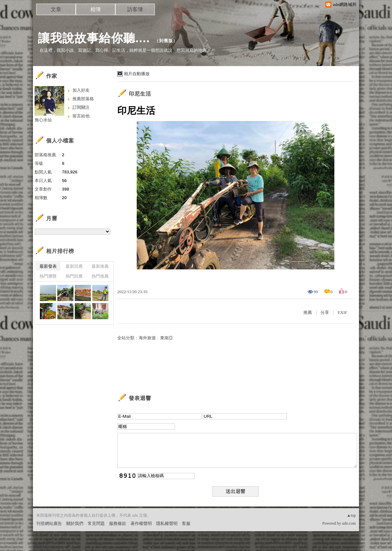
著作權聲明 (141, 523)
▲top (351, 515)
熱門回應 (74, 276)
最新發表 (48, 266)
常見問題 (96, 523)
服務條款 (118, 523)
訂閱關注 (81, 107)
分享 (325, 312)
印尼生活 (140, 94)
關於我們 (75, 523)
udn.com (349, 523)
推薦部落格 (83, 99)
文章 (56, 9)
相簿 (96, 9)
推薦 (308, 312)
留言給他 (81, 116)
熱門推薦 (100, 276)
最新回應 (74, 266)
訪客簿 (135, 9)
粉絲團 (43, 546)
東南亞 (167, 338)
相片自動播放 (137, 74)
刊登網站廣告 (49, 523)
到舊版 (166, 41)
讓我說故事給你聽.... (94, 38)
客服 (186, 523)
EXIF (342, 312)
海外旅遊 (147, 338)
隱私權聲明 (167, 523)
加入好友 (81, 90)
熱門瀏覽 (48, 276)
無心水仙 (43, 120)
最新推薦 (100, 266)
